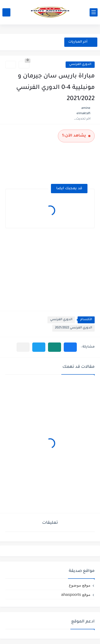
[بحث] (6, 12)
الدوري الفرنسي (80, 65)
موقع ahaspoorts (76, 594)
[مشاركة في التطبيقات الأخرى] (23, 347)
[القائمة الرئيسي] (94, 12)
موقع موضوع (80, 585)
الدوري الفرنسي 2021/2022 (73, 328)
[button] (70, 347)
